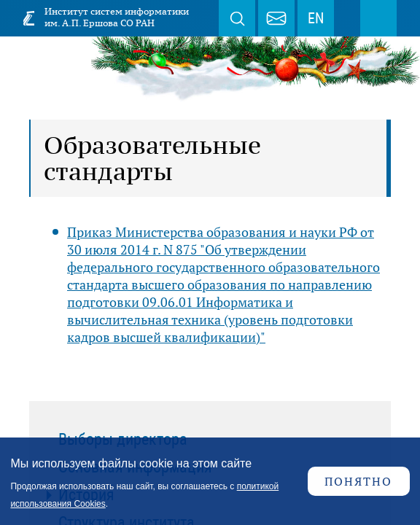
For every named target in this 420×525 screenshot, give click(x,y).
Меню (378, 18)
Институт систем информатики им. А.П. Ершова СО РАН (117, 17)
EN (316, 18)
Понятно (358, 481)
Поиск (237, 18)
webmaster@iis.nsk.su (276, 18)
